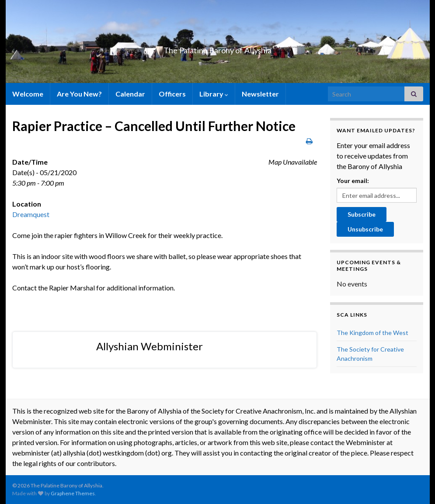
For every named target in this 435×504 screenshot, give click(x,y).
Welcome (28, 94)
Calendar (130, 94)
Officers (172, 94)
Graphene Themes (73, 493)
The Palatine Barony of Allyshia (218, 48)
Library (214, 94)
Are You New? (79, 94)
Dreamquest (31, 214)
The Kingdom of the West (372, 333)
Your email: (353, 181)
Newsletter (260, 94)
